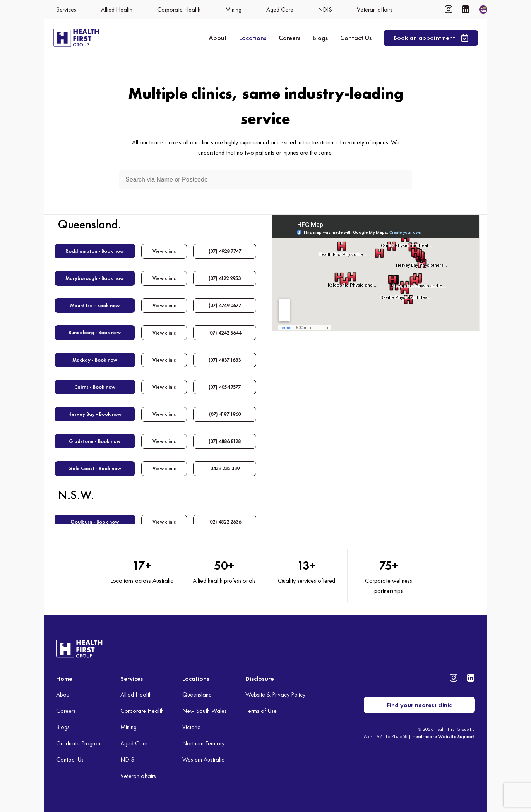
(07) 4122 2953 (225, 278)
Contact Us (356, 38)
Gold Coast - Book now (95, 466)
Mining (128, 727)
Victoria (192, 727)
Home (64, 679)
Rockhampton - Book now (95, 251)
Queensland (197, 694)
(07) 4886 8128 (225, 439)
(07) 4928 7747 (225, 251)
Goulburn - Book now (95, 519)
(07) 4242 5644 (225, 332)
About (218, 38)
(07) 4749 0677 (225, 305)
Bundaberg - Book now (95, 332)
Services (132, 679)
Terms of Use (261, 711)
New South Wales (205, 711)
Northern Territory (203, 743)
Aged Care (134, 743)
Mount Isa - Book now (95, 305)
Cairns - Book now (95, 385)
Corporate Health (142, 711)
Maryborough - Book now (95, 278)
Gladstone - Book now (95, 439)
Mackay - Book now (95, 359)
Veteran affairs (138, 776)
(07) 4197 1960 (225, 413)
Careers (289, 38)
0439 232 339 (225, 466)
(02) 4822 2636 (225, 519)
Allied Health (136, 694)
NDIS (127, 760)
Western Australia (204, 760)
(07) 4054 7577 (225, 385)
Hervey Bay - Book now (95, 413)
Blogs (320, 38)
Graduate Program (79, 743)
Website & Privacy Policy (275, 694)
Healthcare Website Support (444, 736)
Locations (253, 38)
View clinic (164, 251)
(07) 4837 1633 (225, 359)
